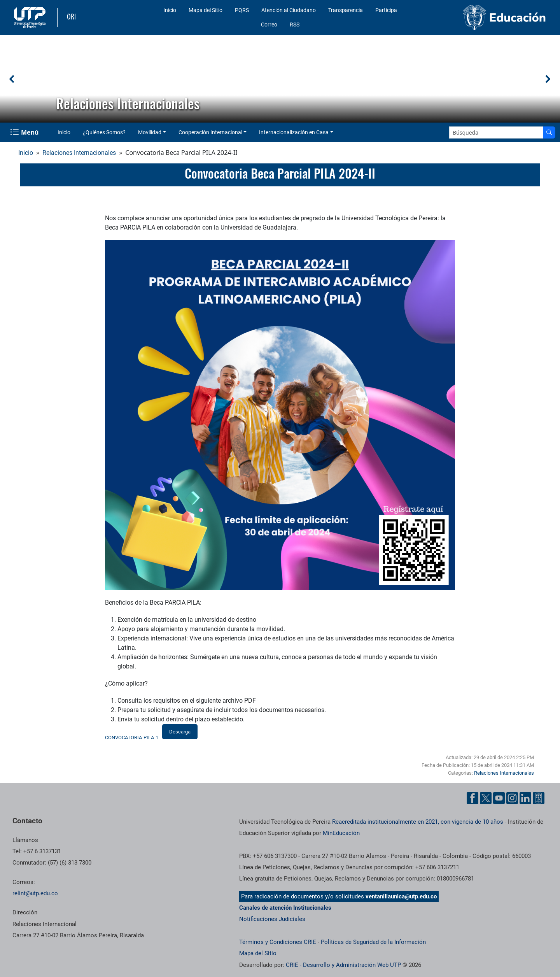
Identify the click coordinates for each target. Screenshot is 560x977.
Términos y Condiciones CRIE (278, 942)
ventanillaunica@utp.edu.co (401, 896)
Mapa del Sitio (206, 10)
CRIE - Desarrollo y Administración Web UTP (343, 965)
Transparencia (346, 10)
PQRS (242, 10)
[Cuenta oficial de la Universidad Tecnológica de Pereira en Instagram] (512, 798)
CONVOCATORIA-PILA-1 (132, 738)
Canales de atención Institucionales (285, 908)
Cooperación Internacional (210, 132)
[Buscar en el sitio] (549, 132)
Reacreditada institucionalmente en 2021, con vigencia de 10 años (418, 822)
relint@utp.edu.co (35, 893)
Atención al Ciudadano (289, 10)
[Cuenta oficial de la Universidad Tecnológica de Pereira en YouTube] (499, 798)
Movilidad (150, 132)
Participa (386, 10)
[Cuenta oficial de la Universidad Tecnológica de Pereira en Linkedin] (525, 798)
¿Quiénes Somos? (104, 132)
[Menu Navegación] (25, 132)
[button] (12, 79)
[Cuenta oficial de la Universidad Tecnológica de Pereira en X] (486, 798)
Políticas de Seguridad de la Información (373, 942)
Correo (269, 25)
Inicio (170, 10)
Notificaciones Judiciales (272, 919)
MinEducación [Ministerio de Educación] (341, 833)
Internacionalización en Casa (294, 132)
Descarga (180, 732)
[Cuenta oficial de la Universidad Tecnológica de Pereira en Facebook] (472, 798)
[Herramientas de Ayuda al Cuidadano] (539, 798)
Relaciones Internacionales (79, 153)
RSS (295, 25)
